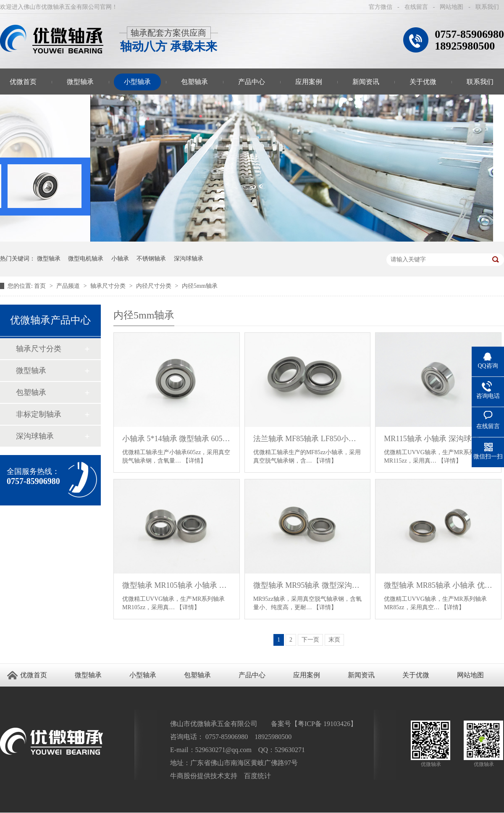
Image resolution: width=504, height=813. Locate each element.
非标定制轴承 (39, 414)
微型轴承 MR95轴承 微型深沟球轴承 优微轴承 (308, 585)
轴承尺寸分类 (109, 286)
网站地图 (451, 7)
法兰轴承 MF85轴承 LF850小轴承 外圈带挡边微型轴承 (308, 439)
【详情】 (194, 461)
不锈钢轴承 (151, 259)
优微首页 (34, 675)
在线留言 (416, 7)
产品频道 (69, 286)
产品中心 (252, 82)
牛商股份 (184, 776)
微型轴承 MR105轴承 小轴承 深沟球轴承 (177, 585)
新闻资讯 (366, 82)
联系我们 (487, 7)
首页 (41, 286)
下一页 (310, 640)
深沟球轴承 (189, 259)
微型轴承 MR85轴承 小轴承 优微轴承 (438, 585)
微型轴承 (80, 82)
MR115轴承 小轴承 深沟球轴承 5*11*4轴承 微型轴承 (438, 439)
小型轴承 (137, 82)
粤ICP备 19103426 (324, 724)
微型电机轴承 (86, 259)
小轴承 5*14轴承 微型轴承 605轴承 (177, 439)
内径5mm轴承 (200, 286)
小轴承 (120, 259)
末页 (334, 640)
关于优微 (423, 82)
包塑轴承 (194, 82)
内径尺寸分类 (155, 286)
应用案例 (309, 82)
